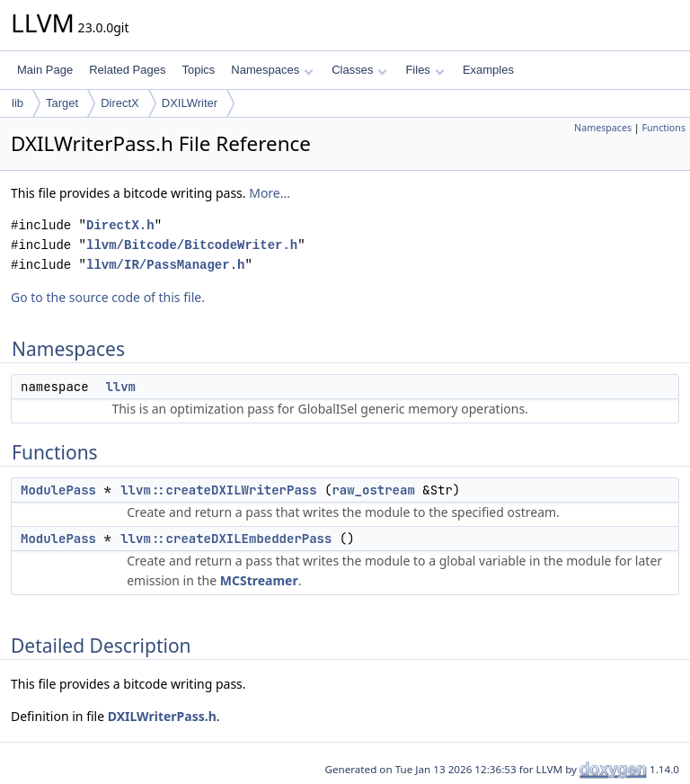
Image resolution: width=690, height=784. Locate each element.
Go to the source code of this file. (108, 297)
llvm (120, 387)
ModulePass (58, 490)
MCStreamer (259, 580)
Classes (359, 70)
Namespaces (272, 70)
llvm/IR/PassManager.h (165, 265)
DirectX (120, 103)
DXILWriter (190, 103)
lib (18, 103)
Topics (198, 70)
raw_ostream (373, 490)
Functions (663, 128)
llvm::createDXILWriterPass (218, 490)
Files (425, 70)
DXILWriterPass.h (162, 716)
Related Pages (127, 70)
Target (62, 103)
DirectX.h (120, 225)
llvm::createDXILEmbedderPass (226, 539)
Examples (488, 70)
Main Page (45, 70)
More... (270, 193)
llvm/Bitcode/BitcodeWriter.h (192, 245)
